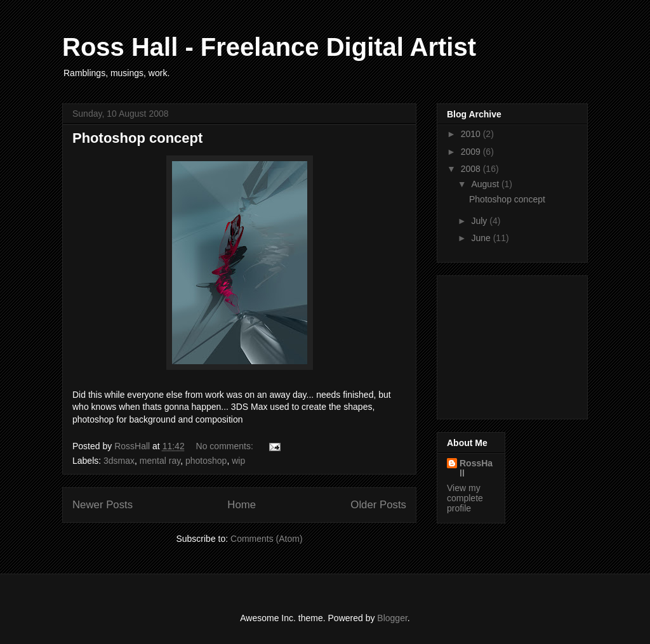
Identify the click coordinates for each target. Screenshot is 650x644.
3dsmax (119, 461)
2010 (472, 134)
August (486, 184)
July (480, 221)
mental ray (160, 461)
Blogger (392, 618)
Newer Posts (103, 505)
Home (242, 505)
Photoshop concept (137, 138)
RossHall (476, 468)
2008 (472, 169)
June (482, 238)
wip (238, 461)
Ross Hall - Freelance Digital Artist (269, 47)
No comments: (226, 446)
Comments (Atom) (267, 539)
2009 (472, 152)
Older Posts (378, 505)
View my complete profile (465, 498)
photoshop (206, 461)
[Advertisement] (510, 344)
